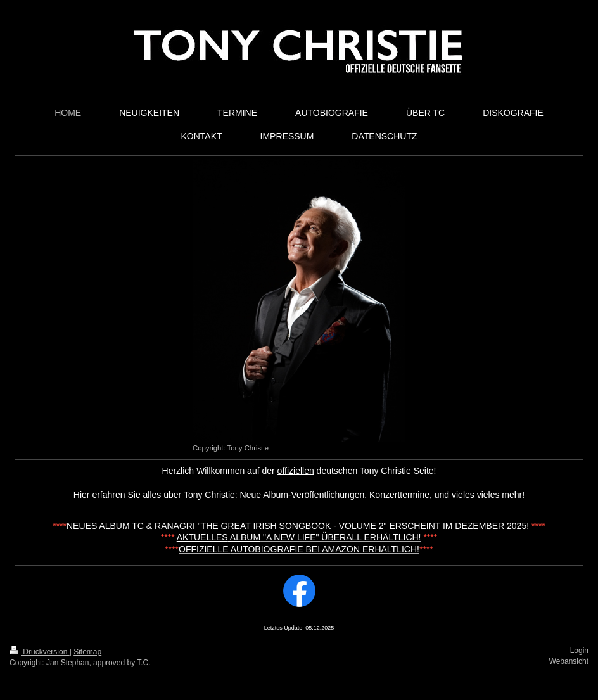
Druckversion (40, 652)
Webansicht (569, 661)
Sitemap (87, 652)
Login (579, 651)
